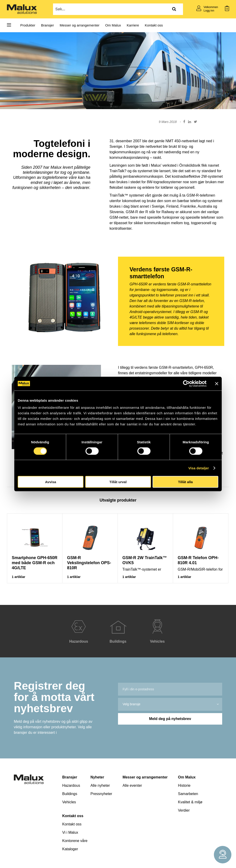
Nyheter (97, 777)
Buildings (70, 794)
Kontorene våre (75, 841)
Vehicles (69, 802)
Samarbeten (188, 794)
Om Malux (113, 25)
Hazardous (71, 785)
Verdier (184, 810)
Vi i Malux (70, 832)
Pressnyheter (101, 794)
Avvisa (51, 482)
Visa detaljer (199, 468)
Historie (184, 785)
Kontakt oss (154, 25)
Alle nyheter (100, 785)
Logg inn (209, 11)
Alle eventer (132, 785)
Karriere (133, 25)
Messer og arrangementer (80, 25)
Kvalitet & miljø (190, 802)
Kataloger (70, 849)
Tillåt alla (186, 482)
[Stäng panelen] (217, 383)
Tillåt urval (118, 482)
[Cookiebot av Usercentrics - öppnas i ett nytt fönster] (186, 383)
